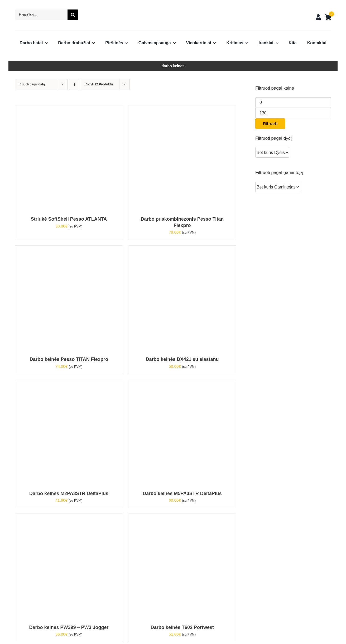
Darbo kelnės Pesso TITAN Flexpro (69, 359)
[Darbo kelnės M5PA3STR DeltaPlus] (181, 383)
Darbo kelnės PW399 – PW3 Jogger (69, 627)
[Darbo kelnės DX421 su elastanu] (181, 249)
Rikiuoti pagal (32, 84)
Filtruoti (270, 124)
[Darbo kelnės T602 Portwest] (181, 517)
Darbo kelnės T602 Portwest (182, 627)
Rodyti (99, 84)
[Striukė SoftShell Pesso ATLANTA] (68, 109)
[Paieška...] (41, 15)
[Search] (73, 15)
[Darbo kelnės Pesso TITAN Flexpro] (68, 249)
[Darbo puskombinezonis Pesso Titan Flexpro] (181, 109)
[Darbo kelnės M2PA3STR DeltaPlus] (68, 383)
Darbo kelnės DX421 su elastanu (182, 359)
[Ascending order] (74, 84)
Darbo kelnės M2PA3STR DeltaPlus (69, 493)
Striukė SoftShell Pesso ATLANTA (69, 219)
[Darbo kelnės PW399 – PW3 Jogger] (68, 517)
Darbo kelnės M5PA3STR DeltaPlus (182, 493)
